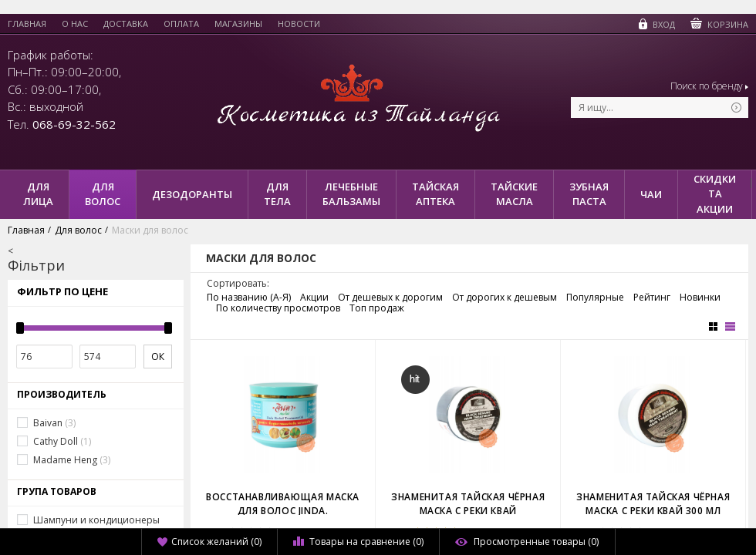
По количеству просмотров (278, 308)
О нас (75, 24)
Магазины (238, 24)
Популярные (595, 298)
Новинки (700, 298)
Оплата (181, 24)
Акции (314, 298)
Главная (27, 24)
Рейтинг (652, 298)
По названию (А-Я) (249, 298)
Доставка (126, 24)
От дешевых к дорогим (390, 298)
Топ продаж (377, 308)
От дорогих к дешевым (505, 298)
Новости (299, 24)
